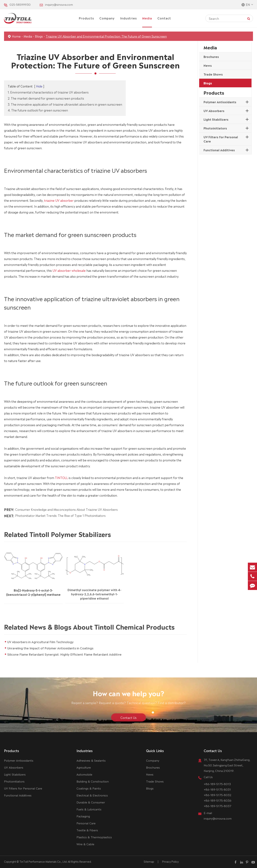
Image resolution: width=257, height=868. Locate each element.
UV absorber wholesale (69, 270)
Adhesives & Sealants (91, 760)
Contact (164, 18)
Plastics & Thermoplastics (94, 837)
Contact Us (128, 720)
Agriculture (84, 767)
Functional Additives (219, 150)
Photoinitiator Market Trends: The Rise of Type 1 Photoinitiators (60, 513)
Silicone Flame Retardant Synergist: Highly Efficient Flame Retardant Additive (67, 654)
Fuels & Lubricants (89, 809)
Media (147, 18)
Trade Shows (213, 74)
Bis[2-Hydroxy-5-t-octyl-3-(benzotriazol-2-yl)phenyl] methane (33, 589)
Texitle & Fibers (87, 830)
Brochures (211, 56)
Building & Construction (93, 781)
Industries (128, 18)
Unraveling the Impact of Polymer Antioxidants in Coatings (53, 648)
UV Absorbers (214, 111)
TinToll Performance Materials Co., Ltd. (43, 861)
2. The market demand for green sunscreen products (46, 98)
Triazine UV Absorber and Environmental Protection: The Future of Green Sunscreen (106, 36)
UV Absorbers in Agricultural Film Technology (43, 642)
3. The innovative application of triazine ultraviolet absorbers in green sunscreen (65, 104)
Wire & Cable (85, 844)
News (208, 65)
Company (107, 18)
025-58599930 (20, 4)
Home (16, 36)
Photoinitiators (215, 128)
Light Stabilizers (216, 119)
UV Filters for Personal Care (221, 139)
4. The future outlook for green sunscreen (38, 110)
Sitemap (149, 861)
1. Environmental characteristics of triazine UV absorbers (48, 92)
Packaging (83, 816)
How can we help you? (128, 695)
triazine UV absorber (59, 200)
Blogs (39, 36)
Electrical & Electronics (92, 795)
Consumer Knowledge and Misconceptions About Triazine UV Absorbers (66, 507)
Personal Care (86, 823)
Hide (39, 86)
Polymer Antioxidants (220, 102)
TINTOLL (61, 478)
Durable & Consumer (91, 802)
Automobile (84, 774)
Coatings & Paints (89, 788)
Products (86, 18)
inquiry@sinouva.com (59, 4)
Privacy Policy (170, 861)
